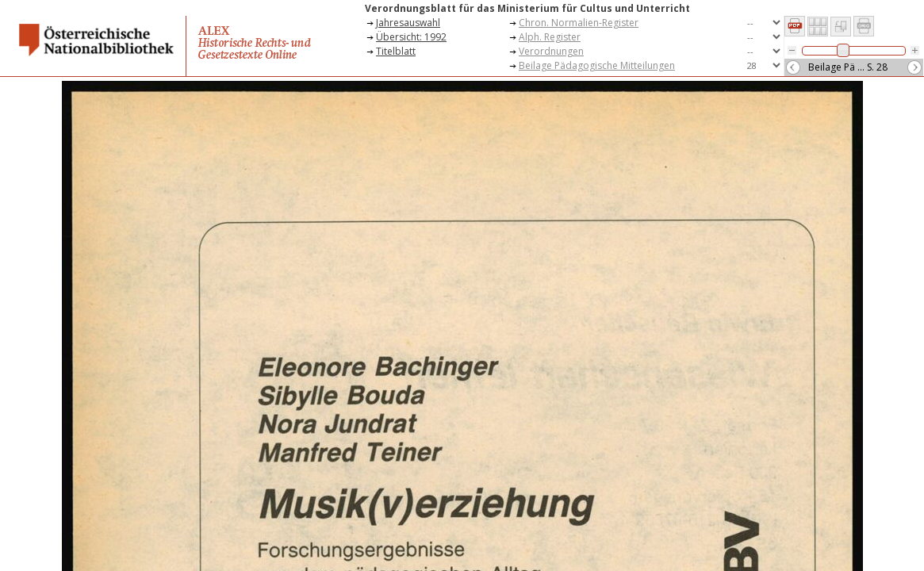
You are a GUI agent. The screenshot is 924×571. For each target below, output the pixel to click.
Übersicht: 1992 (411, 37)
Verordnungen (551, 51)
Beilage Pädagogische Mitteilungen (597, 65)
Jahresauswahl (408, 23)
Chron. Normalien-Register (579, 23)
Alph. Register (550, 37)
